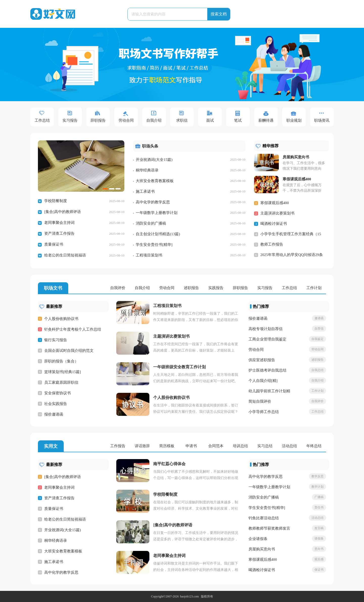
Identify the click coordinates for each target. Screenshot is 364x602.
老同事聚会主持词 (59, 223)
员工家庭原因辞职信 (61, 382)
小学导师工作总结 (264, 412)
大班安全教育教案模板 (155, 181)
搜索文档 (219, 14)
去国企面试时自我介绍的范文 (69, 351)
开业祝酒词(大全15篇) (154, 160)
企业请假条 (258, 539)
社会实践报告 (56, 404)
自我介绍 (154, 120)
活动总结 (289, 446)
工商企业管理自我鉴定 (267, 339)
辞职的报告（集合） (61, 361)
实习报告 (70, 120)
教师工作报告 (272, 244)
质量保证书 (54, 244)
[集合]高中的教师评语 (63, 212)
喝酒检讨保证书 (274, 224)
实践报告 (216, 288)
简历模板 (167, 446)
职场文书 (53, 288)
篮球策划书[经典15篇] (63, 372)
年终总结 (314, 446)
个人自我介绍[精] (263, 381)
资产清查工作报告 (59, 233)
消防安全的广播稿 (151, 223)
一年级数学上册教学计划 (157, 213)
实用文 (51, 446)
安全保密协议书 (58, 393)
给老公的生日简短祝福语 (65, 255)
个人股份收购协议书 (61, 319)
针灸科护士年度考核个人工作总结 (73, 329)
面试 (210, 120)
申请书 (191, 446)
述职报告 (191, 288)
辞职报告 (98, 120)
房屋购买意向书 (262, 549)
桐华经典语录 (147, 170)
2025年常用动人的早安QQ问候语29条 (292, 255)
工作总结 (42, 120)
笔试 (238, 120)
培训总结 (240, 446)
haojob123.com (189, 596)
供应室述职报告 (262, 360)
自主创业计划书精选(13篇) (158, 234)
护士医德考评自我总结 (267, 370)
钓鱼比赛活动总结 (264, 518)
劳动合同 (126, 120)
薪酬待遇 (266, 120)
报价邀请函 (54, 414)
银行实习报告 (56, 340)
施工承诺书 (145, 191)
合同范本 (216, 446)
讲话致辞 (142, 446)
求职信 (182, 120)
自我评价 (118, 288)
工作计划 (314, 288)
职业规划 (294, 120)
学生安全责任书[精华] (154, 245)
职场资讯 (322, 120)
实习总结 (265, 446)
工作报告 (118, 446)
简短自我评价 (260, 401)
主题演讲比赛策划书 (277, 213)
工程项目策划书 (149, 255)
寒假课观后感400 (275, 203)
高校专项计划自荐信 (266, 329)
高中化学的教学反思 (153, 202)
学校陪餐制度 (56, 201)
